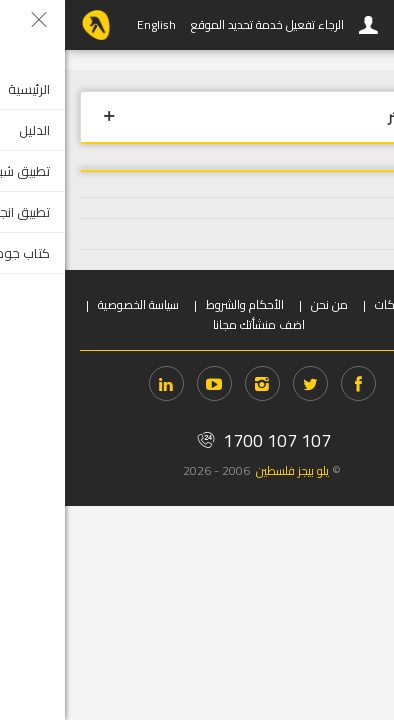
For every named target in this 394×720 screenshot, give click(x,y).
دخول (304, 25)
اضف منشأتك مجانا (194, 324)
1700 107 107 (196, 440)
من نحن (264, 304)
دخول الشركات (344, 304)
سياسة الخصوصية (73, 304)
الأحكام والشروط (180, 304)
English (91, 24)
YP (31, 25)
